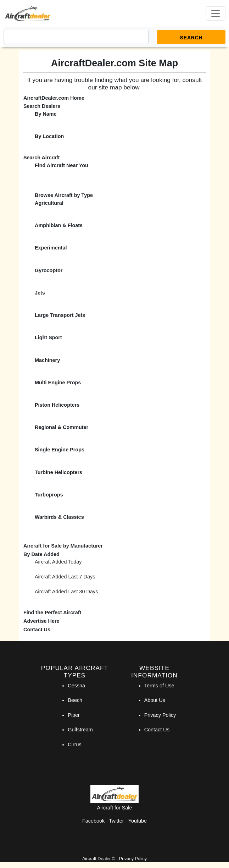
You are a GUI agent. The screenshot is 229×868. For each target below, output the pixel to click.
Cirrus (74, 745)
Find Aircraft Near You (62, 165)
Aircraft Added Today (58, 562)
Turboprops (49, 495)
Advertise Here (41, 621)
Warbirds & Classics (59, 517)
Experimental (51, 248)
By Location (49, 136)
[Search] (76, 37)
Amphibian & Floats (59, 225)
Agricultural (49, 203)
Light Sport (48, 337)
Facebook (93, 821)
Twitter (116, 821)
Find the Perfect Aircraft (52, 612)
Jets (40, 293)
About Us (155, 700)
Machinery (47, 360)
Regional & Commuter (62, 427)
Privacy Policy (160, 715)
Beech (75, 700)
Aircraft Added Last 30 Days (66, 592)
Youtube (138, 821)
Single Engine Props (60, 450)
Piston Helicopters (57, 405)
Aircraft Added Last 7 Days (65, 577)
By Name (46, 114)
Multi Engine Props (58, 383)
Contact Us (37, 630)
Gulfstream (80, 730)
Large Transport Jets (60, 315)
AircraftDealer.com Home (54, 98)
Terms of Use (159, 686)
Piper (74, 715)
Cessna (76, 686)
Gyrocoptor (49, 270)
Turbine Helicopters (58, 472)
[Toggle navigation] (216, 13)
